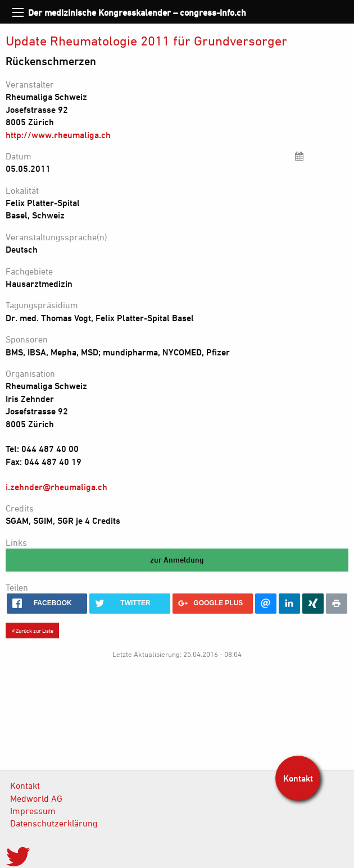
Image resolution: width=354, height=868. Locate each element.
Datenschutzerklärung (54, 823)
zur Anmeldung (177, 559)
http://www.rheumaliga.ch (58, 135)
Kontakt (25, 785)
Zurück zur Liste (33, 631)
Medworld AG (36, 798)
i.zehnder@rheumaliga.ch (56, 487)
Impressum (33, 811)
